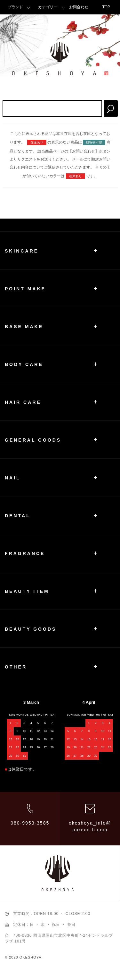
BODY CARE (24, 364)
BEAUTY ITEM (27, 591)
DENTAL (18, 516)
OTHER (16, 667)
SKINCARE (22, 251)
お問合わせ (79, 7)
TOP (106, 7)
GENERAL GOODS (33, 440)
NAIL (13, 478)
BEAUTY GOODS (31, 629)
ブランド (15, 7)
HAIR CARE (23, 402)
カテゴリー (48, 7)
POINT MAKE (25, 289)
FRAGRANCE (25, 553)
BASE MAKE (24, 327)
